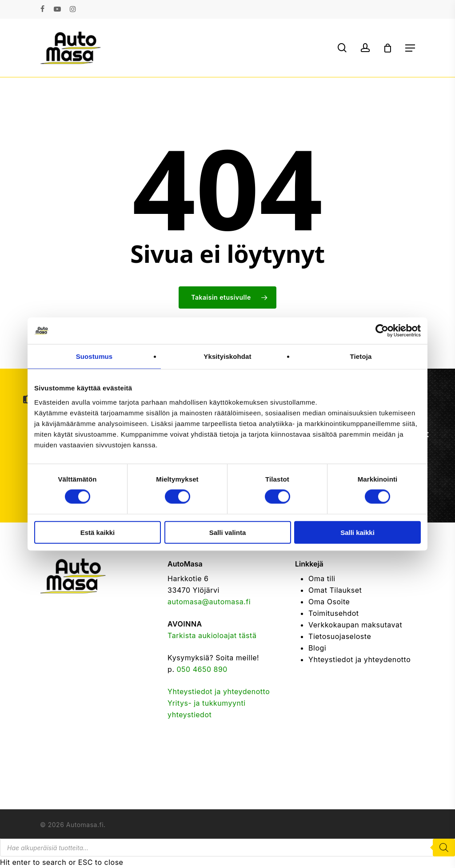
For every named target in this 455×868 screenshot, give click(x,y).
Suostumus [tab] (94, 356)
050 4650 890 (202, 669)
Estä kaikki (98, 532)
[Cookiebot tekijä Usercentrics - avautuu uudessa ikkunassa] (382, 331)
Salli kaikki (357, 532)
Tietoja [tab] (361, 356)
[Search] (444, 848)
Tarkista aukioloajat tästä (212, 635)
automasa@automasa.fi (209, 602)
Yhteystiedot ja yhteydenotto (219, 691)
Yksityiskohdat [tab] (227, 356)
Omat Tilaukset (335, 590)
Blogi (317, 648)
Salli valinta (228, 532)
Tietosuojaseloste (340, 636)
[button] (410, 48)
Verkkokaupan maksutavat (355, 625)
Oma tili (322, 579)
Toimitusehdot (334, 613)
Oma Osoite (329, 602)
